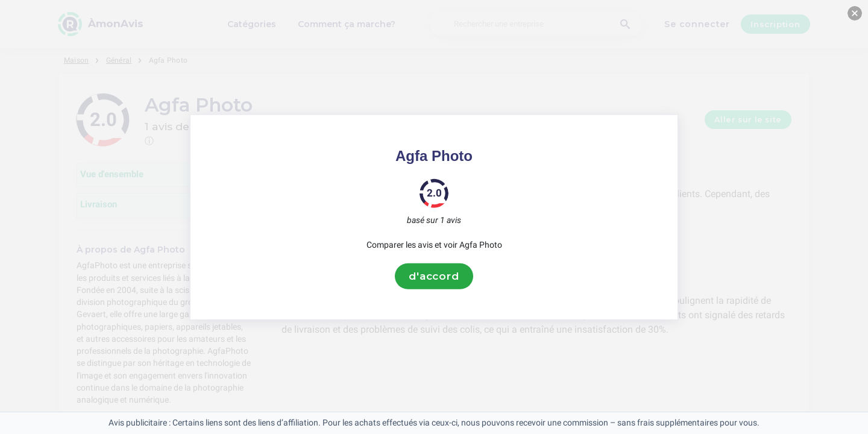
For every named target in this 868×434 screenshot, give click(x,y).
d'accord (434, 276)
